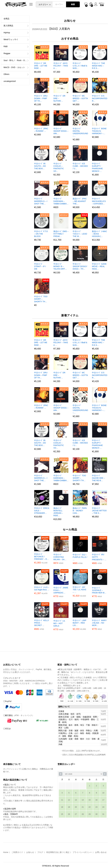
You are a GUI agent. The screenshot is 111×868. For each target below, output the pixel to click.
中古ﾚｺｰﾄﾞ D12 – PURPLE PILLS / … (80, 557)
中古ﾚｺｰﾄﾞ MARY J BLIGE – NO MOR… (99, 623)
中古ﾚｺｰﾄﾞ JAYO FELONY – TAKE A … (61, 66)
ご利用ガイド (17, 852)
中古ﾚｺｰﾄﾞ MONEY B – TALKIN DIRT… (60, 266)
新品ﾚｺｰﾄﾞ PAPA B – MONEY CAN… (80, 511)
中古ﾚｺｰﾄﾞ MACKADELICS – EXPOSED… (99, 201)
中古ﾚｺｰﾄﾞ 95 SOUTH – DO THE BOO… (40, 166)
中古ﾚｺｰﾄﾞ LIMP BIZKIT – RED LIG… (79, 623)
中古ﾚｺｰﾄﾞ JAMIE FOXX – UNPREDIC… (61, 590)
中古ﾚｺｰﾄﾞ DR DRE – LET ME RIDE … (41, 66)
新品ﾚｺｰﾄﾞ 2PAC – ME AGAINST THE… (80, 201)
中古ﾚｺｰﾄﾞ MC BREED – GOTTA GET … (80, 98)
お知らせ (30, 852)
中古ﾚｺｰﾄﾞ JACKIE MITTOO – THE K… (99, 511)
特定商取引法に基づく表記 (58, 852)
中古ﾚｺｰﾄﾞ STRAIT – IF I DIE (40, 266)
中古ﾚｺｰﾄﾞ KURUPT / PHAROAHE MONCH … (97, 167)
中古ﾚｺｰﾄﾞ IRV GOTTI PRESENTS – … (99, 557)
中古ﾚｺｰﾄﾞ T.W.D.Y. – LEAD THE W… (80, 234)
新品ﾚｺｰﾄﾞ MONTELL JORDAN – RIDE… (58, 512)
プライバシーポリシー (82, 852)
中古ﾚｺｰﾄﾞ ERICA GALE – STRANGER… (42, 511)
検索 (73, 4)
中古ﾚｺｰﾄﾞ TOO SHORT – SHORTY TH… (41, 299)
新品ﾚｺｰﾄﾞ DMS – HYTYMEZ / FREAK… (61, 234)
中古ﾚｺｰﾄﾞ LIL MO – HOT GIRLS (59, 623)
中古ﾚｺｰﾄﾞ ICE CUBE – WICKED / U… (80, 166)
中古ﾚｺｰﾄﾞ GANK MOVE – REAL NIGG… (99, 266)
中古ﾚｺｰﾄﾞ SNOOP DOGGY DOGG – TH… (80, 266)
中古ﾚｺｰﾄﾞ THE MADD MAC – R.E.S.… (98, 66)
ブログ (40, 852)
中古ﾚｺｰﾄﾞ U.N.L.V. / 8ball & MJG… (80, 66)
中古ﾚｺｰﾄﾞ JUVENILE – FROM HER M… (99, 590)
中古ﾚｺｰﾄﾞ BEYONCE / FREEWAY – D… (41, 557)
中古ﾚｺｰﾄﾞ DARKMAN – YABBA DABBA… (61, 201)
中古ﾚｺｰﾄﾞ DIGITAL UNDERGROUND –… (80, 132)
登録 (102, 5)
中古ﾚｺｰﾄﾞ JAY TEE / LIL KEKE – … (79, 590)
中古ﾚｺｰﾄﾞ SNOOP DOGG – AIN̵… (61, 131)
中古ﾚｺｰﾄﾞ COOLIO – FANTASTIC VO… (59, 167)
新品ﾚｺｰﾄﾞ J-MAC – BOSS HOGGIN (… (99, 234)
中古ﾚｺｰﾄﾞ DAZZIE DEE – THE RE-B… (98, 478)
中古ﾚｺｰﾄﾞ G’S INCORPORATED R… (100, 98)
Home (6, 852)
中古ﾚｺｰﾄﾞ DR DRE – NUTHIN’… (59, 98)
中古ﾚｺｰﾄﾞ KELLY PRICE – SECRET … (42, 623)
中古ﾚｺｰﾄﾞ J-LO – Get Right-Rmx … (42, 588)
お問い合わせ (101, 852)
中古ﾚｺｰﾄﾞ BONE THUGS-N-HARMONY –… (99, 131)
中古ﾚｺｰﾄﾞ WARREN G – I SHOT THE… (41, 201)
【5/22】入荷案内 (59, 29)
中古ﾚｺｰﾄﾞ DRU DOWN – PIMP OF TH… (41, 98)
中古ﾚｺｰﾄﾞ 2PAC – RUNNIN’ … (41, 130)
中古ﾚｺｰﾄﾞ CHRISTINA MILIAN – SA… (60, 557)
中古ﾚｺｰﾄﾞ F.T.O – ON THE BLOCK (41, 234)
